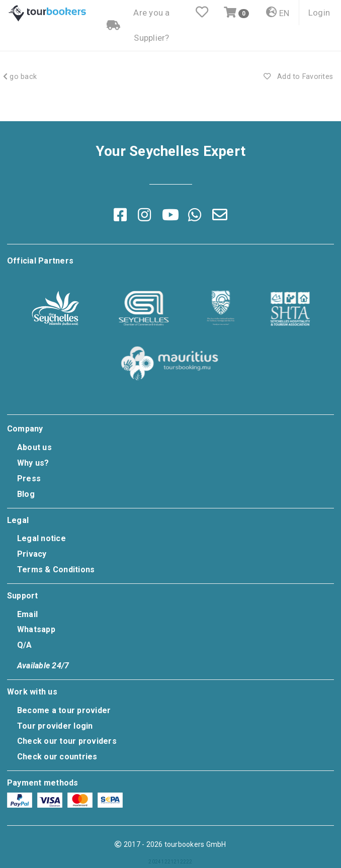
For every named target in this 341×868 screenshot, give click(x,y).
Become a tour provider (64, 710)
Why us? (33, 463)
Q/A (25, 645)
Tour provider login (55, 726)
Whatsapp (36, 629)
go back (20, 77)
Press (29, 479)
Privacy (32, 554)
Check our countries (57, 757)
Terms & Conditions (56, 570)
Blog (26, 494)
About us (34, 447)
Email (27, 614)
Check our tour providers (67, 741)
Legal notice (41, 538)
